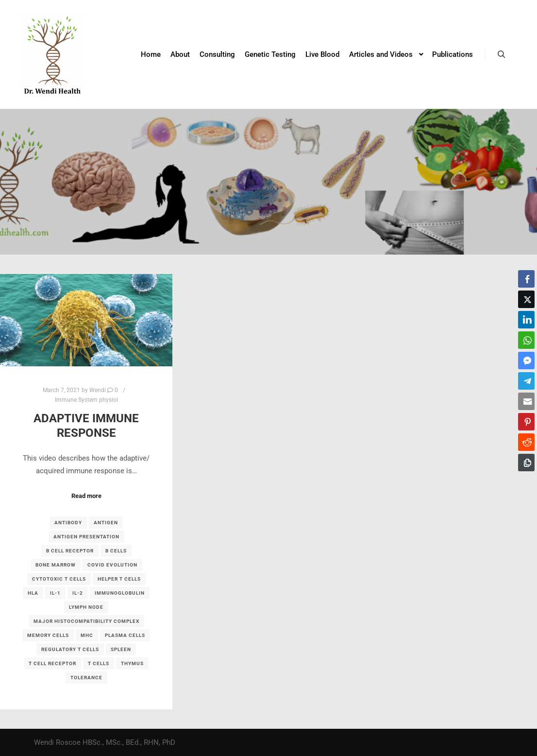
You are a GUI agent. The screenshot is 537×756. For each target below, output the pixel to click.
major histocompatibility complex (86, 621)
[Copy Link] (526, 463)
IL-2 (78, 593)
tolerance (86, 678)
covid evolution (112, 565)
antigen (106, 523)
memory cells (48, 635)
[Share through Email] (526, 401)
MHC (87, 635)
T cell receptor (52, 663)
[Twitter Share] (526, 299)
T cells (99, 663)
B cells (116, 551)
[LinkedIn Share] (526, 320)
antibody (68, 523)
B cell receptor (70, 551)
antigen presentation (86, 537)
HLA (33, 593)
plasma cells (125, 635)
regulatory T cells (70, 649)
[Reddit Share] (526, 442)
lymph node (86, 607)
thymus (132, 663)
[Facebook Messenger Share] (526, 361)
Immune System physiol (86, 400)
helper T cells (119, 579)
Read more (86, 496)
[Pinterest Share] (526, 422)
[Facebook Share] (526, 279)
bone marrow (56, 565)
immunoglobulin (120, 593)
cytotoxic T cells (59, 579)
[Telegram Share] (526, 381)
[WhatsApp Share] (526, 340)
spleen (121, 649)
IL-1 (55, 593)
